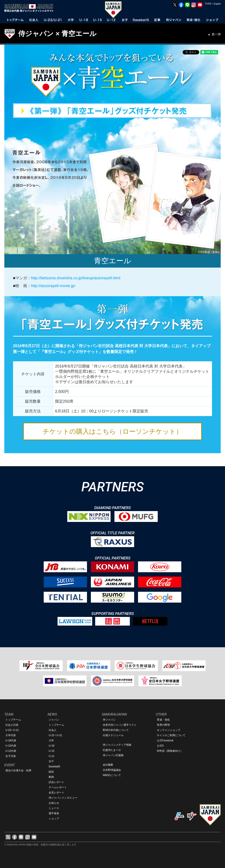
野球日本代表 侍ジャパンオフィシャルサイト (30, 8)
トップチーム (13, 720)
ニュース (54, 808)
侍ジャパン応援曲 (113, 755)
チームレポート (58, 787)
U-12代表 (11, 751)
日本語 (208, 4)
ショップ (54, 819)
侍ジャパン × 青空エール (57, 34)
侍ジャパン (109, 720)
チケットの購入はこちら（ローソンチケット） (112, 431)
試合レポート (56, 782)
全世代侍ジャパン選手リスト (120, 725)
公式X (160, 746)
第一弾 (216, 34)
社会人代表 (12, 725)
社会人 (53, 730)
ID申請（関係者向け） (170, 751)
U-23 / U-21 (12, 730)
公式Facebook (165, 740)
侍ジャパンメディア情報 (117, 745)
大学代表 (11, 735)
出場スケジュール (113, 735)
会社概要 (108, 765)
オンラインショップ (169, 730)
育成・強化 (163, 720)
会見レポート (56, 793)
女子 (51, 761)
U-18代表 (11, 740)
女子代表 (11, 756)
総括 (51, 772)
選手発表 (54, 813)
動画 (51, 777)
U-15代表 (11, 746)
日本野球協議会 (112, 770)
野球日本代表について (116, 730)
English (217, 4)
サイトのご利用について (171, 735)
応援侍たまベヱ (112, 750)
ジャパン (54, 720)
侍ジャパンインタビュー (63, 798)
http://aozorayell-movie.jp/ (53, 286)
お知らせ (54, 803)
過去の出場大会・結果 (18, 770)
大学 (51, 740)
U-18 (51, 746)
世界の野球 (163, 725)
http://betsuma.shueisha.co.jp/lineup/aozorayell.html (76, 278)
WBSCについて (112, 775)
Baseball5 (54, 767)
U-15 (51, 751)
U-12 (51, 756)
